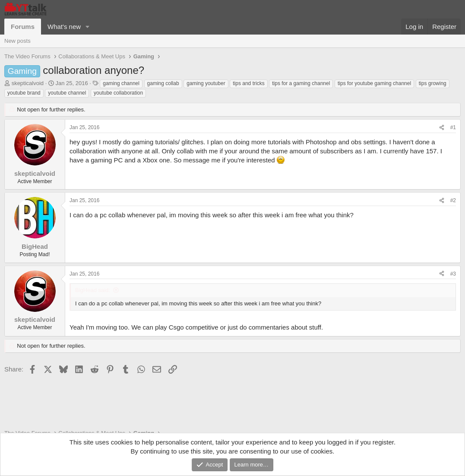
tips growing (433, 83)
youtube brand (24, 93)
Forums (23, 27)
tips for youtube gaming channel (374, 83)
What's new (64, 27)
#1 (453, 127)
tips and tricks (248, 83)
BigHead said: (93, 290)
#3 (453, 274)
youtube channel (67, 93)
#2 (453, 200)
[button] (88, 27)
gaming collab (163, 83)
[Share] (442, 128)
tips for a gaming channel (301, 83)
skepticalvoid (28, 83)
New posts (17, 41)
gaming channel (121, 83)
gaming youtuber (206, 83)
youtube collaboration (118, 93)
